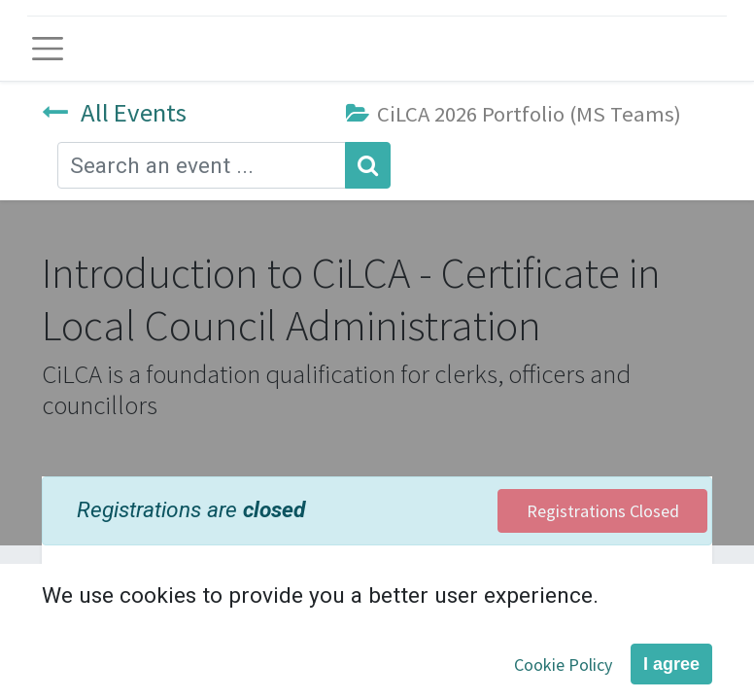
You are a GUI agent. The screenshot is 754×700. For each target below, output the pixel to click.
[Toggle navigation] (48, 49)
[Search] (368, 165)
